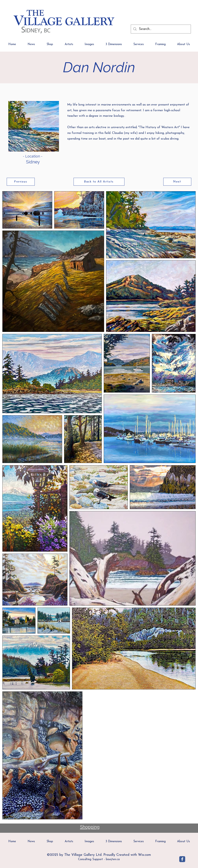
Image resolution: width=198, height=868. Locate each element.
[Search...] (161, 29)
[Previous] (21, 182)
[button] (184, 46)
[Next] (177, 182)
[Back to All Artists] (99, 182)
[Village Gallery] (182, 859)
